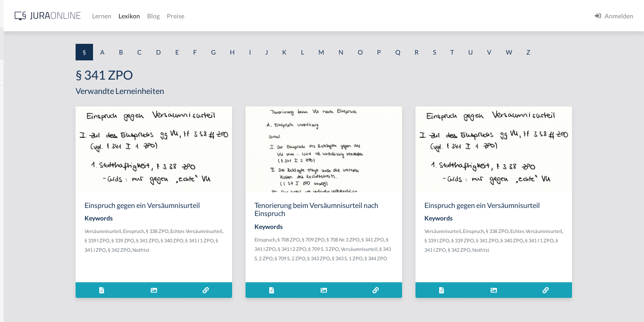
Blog (293, 16)
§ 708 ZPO (360, 239)
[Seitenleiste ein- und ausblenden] (129, 14)
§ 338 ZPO (231, 231)
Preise (315, 16)
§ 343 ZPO (399, 258)
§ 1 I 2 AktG (23, 216)
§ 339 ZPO (235, 240)
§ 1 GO (17, 135)
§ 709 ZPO (384, 239)
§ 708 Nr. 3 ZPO (414, 239)
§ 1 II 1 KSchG (26, 296)
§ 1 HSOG (21, 176)
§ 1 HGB (19, 155)
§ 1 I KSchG (23, 276)
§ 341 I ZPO (214, 250)
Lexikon (269, 16)
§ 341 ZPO (260, 240)
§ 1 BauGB (21, 115)
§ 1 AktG (19, 95)
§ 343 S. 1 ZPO (427, 258)
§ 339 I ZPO (210, 240)
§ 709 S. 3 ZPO (395, 249)
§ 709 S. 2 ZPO (370, 258)
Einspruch (208, 231)
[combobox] (72, 43)
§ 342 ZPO (239, 250)
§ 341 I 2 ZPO (363, 249)
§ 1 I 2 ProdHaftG (31, 236)
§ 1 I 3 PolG (23, 256)
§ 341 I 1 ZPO (185, 250)
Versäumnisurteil (177, 231)
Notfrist (261, 250)
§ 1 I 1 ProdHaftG (31, 196)
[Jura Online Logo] (187, 16)
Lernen (241, 16)
